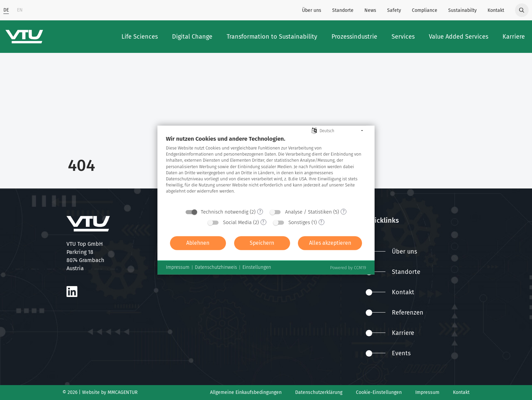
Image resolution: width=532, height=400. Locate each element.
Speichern (262, 243)
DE (6, 10)
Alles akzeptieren (330, 243)
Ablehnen (198, 243)
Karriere (390, 333)
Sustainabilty (462, 10)
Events (388, 353)
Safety (394, 10)
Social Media (237, 222)
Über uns (312, 10)
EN (20, 10)
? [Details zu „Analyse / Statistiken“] (344, 212)
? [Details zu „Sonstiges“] (321, 222)
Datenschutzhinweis (216, 267)
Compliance (425, 10)
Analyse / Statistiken (308, 212)
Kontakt (496, 10)
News (370, 10)
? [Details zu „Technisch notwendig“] (260, 212)
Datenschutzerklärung (319, 392)
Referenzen (395, 313)
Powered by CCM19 (348, 267)
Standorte (343, 10)
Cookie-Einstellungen (379, 392)
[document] (266, 170)
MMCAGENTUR (122, 392)
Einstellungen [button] (257, 267)
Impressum (427, 392)
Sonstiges (299, 222)
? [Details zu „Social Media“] (263, 222)
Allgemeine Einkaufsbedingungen (246, 392)
